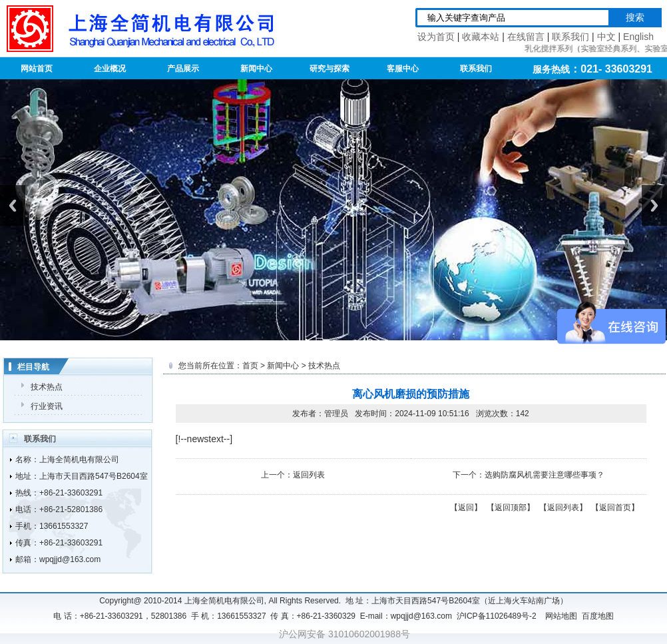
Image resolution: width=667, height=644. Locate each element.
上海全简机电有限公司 (79, 460)
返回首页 (615, 507)
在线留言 (526, 37)
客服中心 (403, 69)
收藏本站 (481, 37)
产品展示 (183, 69)
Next (654, 205)
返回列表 (309, 475)
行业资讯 (47, 406)
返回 (466, 507)
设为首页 (436, 37)
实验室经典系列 (610, 49)
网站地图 (561, 616)
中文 (606, 37)
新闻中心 (256, 69)
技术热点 (47, 387)
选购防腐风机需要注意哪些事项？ (545, 475)
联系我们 (570, 37)
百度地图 (598, 616)
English (638, 37)
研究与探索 (330, 69)
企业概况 (110, 69)
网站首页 (37, 69)
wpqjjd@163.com (70, 559)
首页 (250, 366)
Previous (13, 205)
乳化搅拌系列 (551, 49)
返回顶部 (511, 507)
